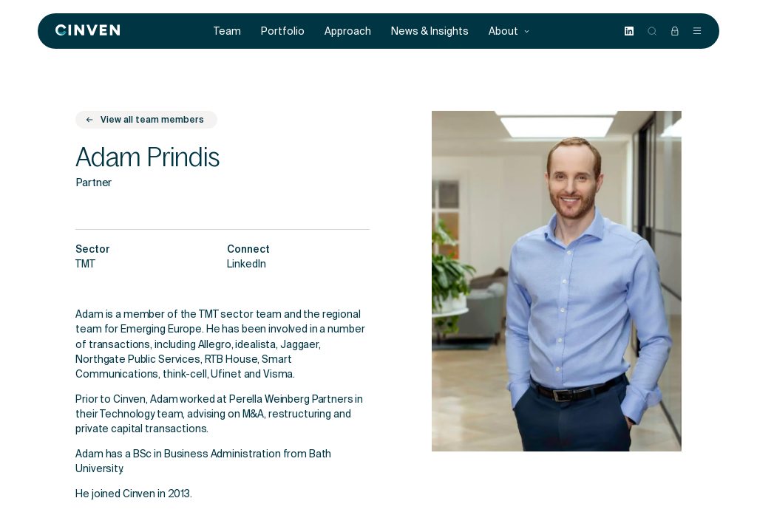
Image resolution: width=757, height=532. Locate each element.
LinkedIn (247, 265)
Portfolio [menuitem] (283, 31)
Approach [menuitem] (348, 31)
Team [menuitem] (227, 31)
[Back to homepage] (88, 31)
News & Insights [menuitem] (430, 31)
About (509, 31)
